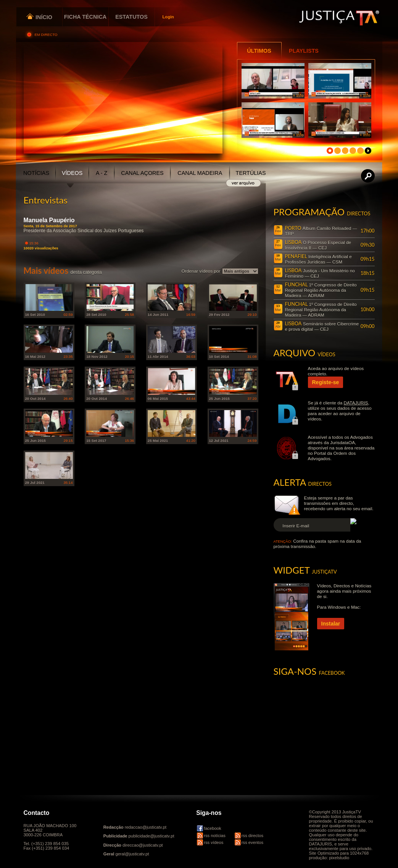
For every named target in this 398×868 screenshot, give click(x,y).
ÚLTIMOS (259, 51)
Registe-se (326, 382)
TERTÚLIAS (251, 173)
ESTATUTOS (131, 17)
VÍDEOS (72, 173)
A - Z (102, 173)
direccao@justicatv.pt (143, 845)
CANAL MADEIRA (200, 173)
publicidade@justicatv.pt (151, 836)
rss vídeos (214, 842)
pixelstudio (339, 858)
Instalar (331, 624)
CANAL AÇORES (142, 173)
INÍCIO (39, 17)
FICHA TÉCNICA (85, 17)
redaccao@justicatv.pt (146, 827)
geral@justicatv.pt (132, 854)
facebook (212, 828)
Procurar (368, 176)
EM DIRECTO (47, 35)
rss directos (252, 836)
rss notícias (215, 836)
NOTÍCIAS (36, 173)
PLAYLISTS (304, 51)
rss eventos (252, 842)
